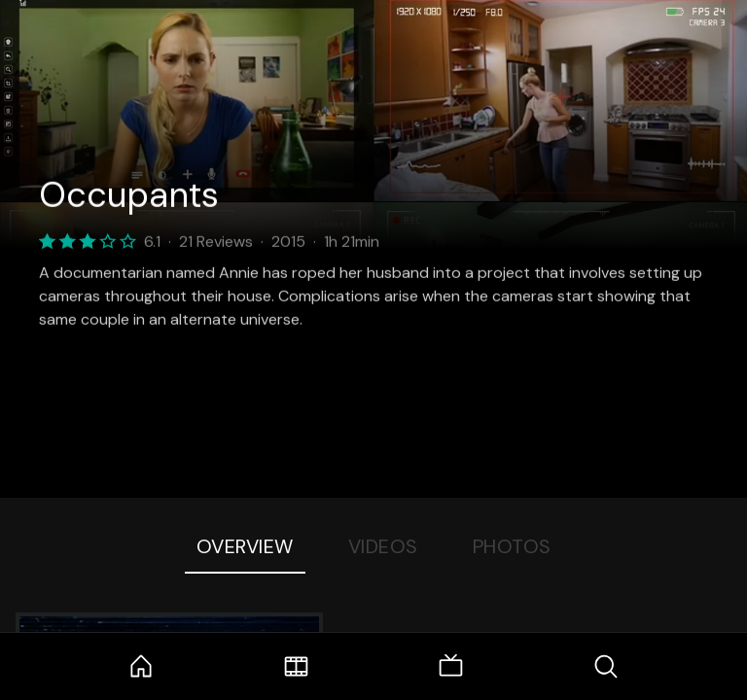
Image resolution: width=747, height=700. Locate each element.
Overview (245, 546)
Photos (512, 546)
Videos (383, 546)
